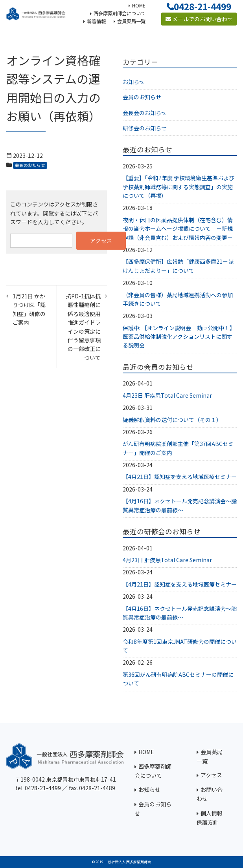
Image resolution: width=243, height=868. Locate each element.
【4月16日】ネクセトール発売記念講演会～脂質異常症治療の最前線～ (180, 505)
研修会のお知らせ (145, 128)
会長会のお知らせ (145, 113)
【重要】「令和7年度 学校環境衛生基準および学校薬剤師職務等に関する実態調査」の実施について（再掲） (179, 187)
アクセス (211, 775)
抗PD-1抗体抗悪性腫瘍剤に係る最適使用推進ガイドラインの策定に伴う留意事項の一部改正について (83, 327)
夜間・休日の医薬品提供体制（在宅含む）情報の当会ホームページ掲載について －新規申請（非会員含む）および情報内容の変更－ (178, 229)
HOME (146, 752)
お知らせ (134, 82)
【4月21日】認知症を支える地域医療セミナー (180, 477)
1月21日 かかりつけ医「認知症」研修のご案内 (29, 309)
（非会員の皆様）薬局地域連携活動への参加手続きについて (178, 299)
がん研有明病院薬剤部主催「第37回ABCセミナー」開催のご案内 (178, 448)
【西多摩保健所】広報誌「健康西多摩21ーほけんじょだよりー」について (178, 266)
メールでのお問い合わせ (199, 19)
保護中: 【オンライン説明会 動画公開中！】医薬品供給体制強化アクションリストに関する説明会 (179, 337)
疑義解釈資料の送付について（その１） (172, 420)
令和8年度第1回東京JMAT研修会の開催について (180, 646)
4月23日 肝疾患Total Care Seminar (167, 395)
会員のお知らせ (30, 165)
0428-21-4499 (202, 6)
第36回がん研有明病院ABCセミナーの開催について (178, 679)
